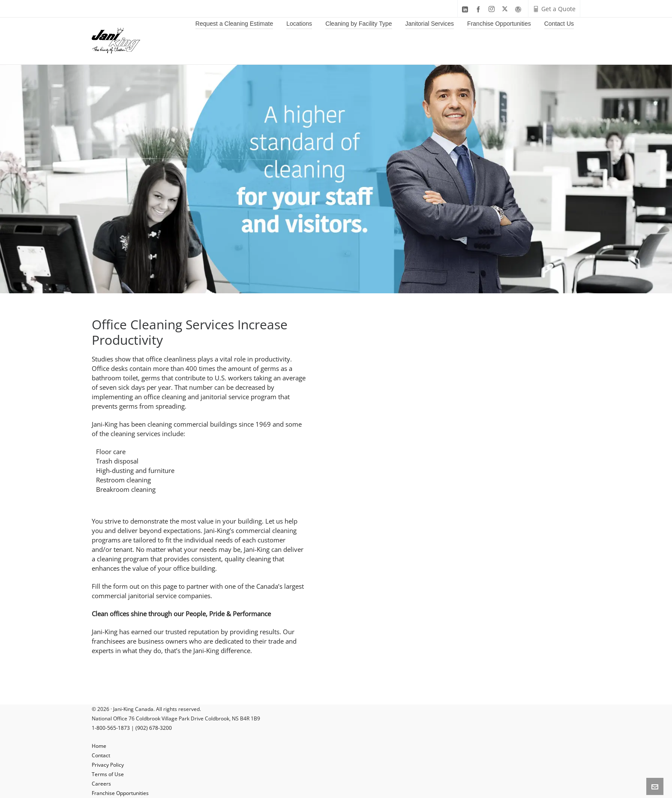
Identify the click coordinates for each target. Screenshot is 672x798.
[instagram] (493, 9)
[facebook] (480, 9)
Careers (101, 784)
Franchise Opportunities (120, 793)
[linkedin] (466, 9)
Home (99, 746)
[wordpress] (519, 9)
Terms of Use (108, 774)
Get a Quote (554, 9)
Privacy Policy (108, 765)
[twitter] (506, 9)
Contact (101, 755)
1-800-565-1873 (111, 728)
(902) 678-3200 (154, 728)
